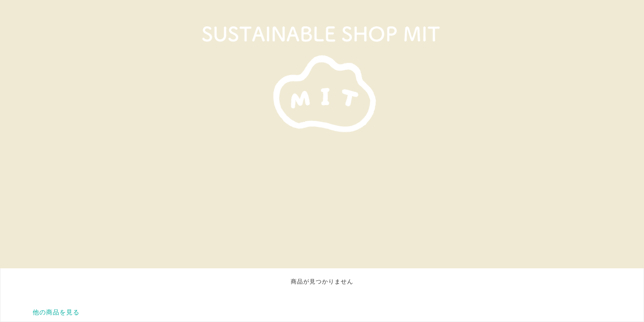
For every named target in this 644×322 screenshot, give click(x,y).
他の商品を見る (56, 312)
